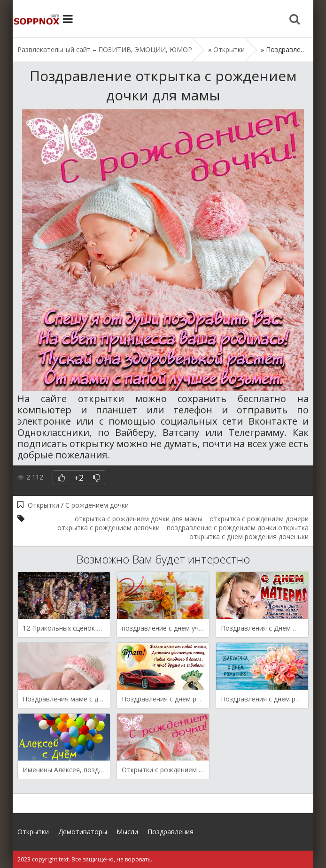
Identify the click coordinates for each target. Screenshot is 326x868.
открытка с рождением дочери (259, 519)
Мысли (127, 832)
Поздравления (171, 832)
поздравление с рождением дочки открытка (238, 528)
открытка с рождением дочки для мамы (139, 519)
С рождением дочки (97, 505)
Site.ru (36, 19)
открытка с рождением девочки (109, 528)
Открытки (43, 505)
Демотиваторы (83, 832)
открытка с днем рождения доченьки (249, 537)
